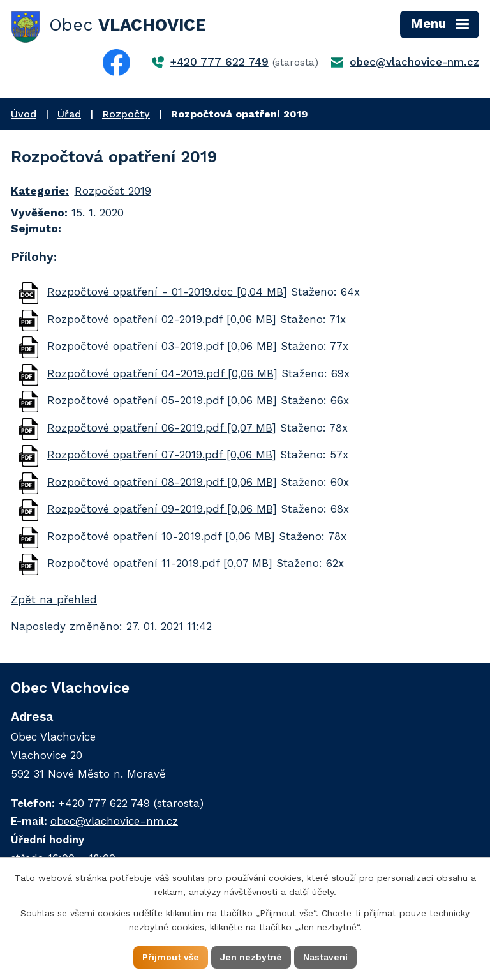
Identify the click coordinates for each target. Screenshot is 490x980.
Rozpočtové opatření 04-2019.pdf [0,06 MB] (162, 373)
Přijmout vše (171, 957)
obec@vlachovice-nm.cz (414, 62)
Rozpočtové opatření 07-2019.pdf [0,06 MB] (162, 455)
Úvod (24, 114)
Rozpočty (126, 114)
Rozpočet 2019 (113, 191)
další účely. (313, 892)
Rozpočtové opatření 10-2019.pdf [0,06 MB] (161, 536)
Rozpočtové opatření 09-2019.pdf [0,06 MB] (162, 509)
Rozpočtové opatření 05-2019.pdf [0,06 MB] (162, 400)
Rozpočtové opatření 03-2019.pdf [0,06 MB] (162, 346)
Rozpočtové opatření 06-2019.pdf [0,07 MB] (162, 428)
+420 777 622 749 (219, 62)
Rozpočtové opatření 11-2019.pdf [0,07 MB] (160, 563)
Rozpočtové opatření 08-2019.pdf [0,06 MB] (162, 482)
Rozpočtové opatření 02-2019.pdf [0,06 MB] (162, 319)
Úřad (69, 114)
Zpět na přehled (54, 599)
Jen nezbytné (251, 957)
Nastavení (325, 957)
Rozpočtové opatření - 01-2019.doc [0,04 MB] (167, 292)
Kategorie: (40, 191)
